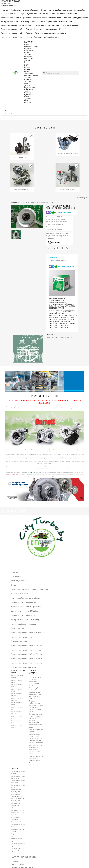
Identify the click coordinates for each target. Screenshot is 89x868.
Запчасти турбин (28, 84)
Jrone (43, 10)
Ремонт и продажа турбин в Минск (16, 37)
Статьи (31, 727)
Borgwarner (29, 58)
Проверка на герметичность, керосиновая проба (35, 723)
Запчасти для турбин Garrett (64, 14)
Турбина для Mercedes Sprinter (68, 153)
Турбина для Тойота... (22, 189)
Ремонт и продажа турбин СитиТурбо (18, 25)
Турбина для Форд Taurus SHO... (67, 189)
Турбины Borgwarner (18, 843)
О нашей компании (70, 25)
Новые (27, 45)
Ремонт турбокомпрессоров (44, 21)
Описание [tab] (54, 257)
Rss (12, 512)
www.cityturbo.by (31, 10)
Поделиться (57, 248)
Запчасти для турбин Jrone (76, 18)
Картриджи (29, 50)
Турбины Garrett (17, 846)
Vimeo (20, 512)
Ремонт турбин (66, 21)
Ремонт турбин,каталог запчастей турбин (67, 10)
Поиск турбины (28, 53)
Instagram (25, 512)
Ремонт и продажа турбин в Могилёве (51, 29)
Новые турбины (28, 98)
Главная (5, 10)
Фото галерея (28, 101)
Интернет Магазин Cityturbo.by (15, 21)
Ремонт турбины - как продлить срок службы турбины (36, 758)
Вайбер (27, 70)
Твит (62, 248)
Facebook (4, 512)
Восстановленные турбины (31, 76)
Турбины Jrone (16, 848)
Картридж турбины (28, 94)
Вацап (27, 72)
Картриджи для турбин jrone (47, 37)
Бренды (5, 110)
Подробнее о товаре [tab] (58, 261)
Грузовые (28, 49)
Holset (27, 66)
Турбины (14, 841)
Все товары (83, 198)
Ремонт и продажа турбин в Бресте (50, 33)
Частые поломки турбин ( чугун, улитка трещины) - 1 (35, 736)
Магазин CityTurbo (9, 14)
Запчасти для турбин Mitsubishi (47, 18)
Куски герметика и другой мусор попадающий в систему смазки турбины (35, 681)
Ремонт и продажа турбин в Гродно (17, 33)
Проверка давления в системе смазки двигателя (35, 716)
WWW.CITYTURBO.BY (24, 857)
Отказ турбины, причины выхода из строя (35, 752)
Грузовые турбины (28, 80)
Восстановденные (31, 47)
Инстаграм (28, 68)
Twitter (8, 512)
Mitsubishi (28, 56)
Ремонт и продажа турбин (48, 25)
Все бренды (16, 10)
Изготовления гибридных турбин (30, 89)
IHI (25, 62)
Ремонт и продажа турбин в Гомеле (17, 29)
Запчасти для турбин (18, 824)
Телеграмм (29, 74)
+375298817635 (63, 212)
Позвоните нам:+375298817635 (9, 5)
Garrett (27, 60)
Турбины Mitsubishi (18, 851)
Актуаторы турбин (18, 810)
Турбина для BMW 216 (22, 158)
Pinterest (67, 248)
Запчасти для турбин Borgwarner (16, 18)
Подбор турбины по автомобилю (34, 14)
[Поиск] (61, 73)
